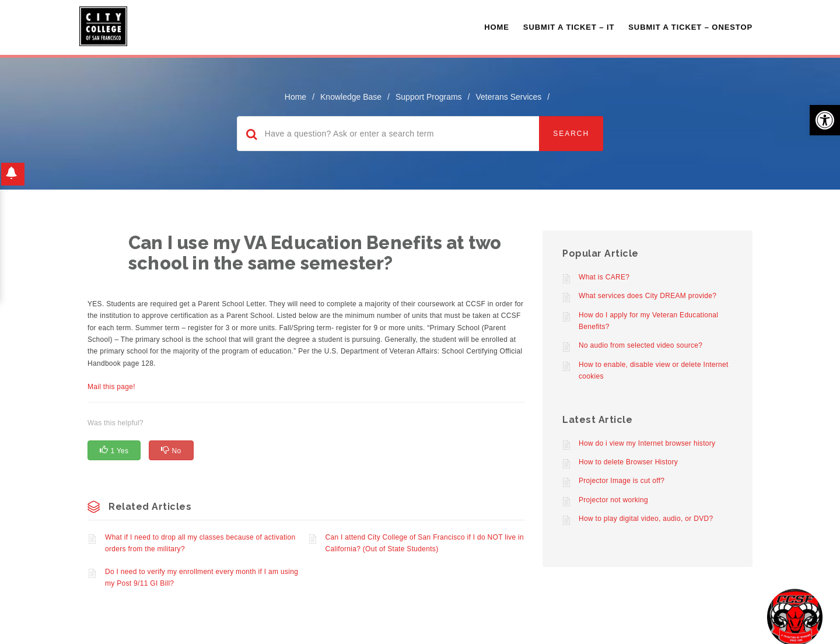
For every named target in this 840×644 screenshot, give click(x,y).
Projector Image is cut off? (622, 481)
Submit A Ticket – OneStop (690, 27)
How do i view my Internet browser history (647, 443)
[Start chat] (795, 616)
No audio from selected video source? (640, 345)
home (295, 97)
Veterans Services (508, 97)
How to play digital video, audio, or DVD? (646, 519)
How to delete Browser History (628, 462)
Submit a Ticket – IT (569, 27)
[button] (825, 120)
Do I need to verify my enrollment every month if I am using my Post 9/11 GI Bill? (202, 577)
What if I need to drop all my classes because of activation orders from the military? (200, 543)
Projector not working (613, 500)
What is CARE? (604, 277)
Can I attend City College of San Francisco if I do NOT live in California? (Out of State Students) (425, 543)
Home (497, 27)
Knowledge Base (351, 97)
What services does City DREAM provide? (647, 296)
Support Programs (429, 97)
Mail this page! (111, 387)
